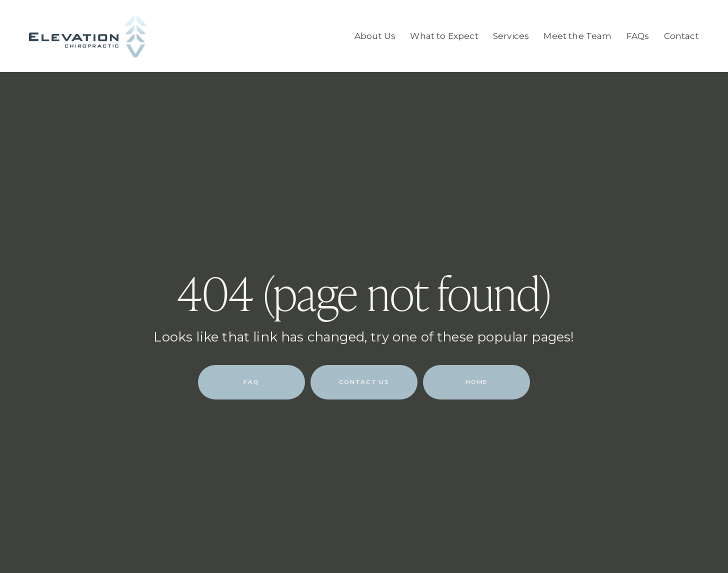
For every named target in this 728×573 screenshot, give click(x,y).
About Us (375, 36)
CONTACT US (364, 382)
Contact (681, 36)
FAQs (638, 36)
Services (511, 36)
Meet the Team (577, 36)
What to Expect (444, 36)
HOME (476, 382)
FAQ (251, 382)
